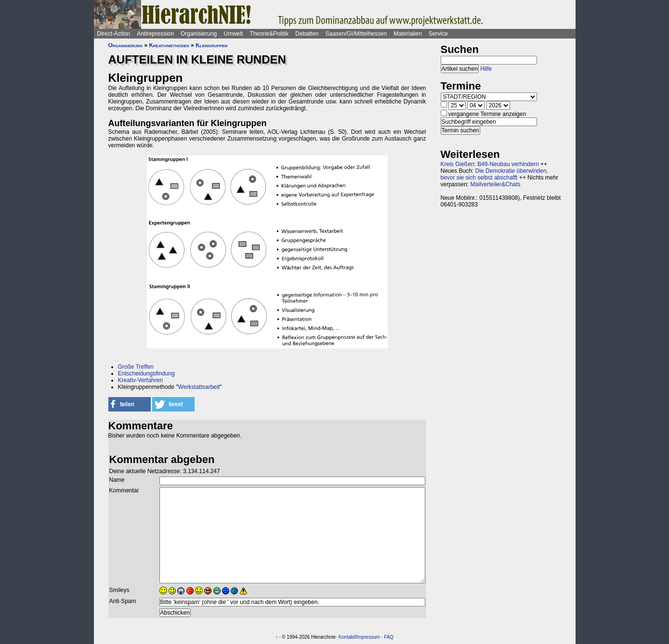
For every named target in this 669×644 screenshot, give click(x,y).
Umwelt (233, 34)
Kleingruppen (211, 45)
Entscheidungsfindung (146, 374)
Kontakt (347, 637)
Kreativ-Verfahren (140, 380)
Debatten (307, 34)
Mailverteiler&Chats (496, 184)
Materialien (408, 34)
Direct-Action (114, 34)
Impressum (368, 637)
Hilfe (486, 69)
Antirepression (155, 34)
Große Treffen (136, 367)
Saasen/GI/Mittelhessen (356, 34)
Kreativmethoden (169, 45)
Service (438, 34)
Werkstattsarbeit (199, 387)
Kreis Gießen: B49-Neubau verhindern (490, 164)
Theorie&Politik (269, 34)
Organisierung (199, 34)
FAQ (389, 637)
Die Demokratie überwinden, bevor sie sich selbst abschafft (494, 174)
